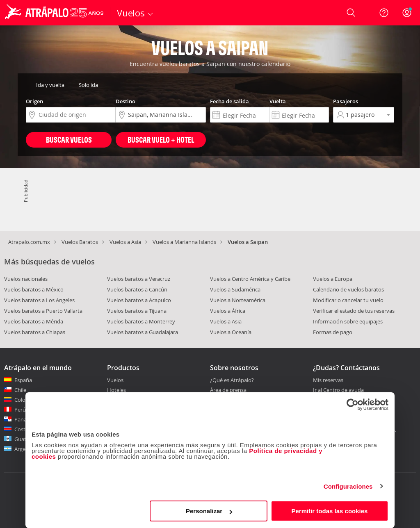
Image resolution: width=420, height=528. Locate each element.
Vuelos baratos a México (34, 289)
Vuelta (278, 101)
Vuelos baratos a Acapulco (139, 300)
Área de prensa (228, 390)
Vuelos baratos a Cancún (137, 289)
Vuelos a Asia (125, 242)
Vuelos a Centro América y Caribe (250, 279)
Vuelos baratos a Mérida (34, 321)
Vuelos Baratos (80, 242)
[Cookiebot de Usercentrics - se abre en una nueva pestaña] (353, 405)
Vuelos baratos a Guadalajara (143, 332)
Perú (20, 410)
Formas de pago (333, 332)
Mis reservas (328, 380)
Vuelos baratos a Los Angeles (39, 300)
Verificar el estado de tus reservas (354, 311)
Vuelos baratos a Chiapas (35, 332)
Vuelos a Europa (333, 279)
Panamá (24, 419)
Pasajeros (346, 101)
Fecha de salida (229, 101)
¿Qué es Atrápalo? (232, 380)
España (23, 380)
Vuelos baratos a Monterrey (141, 321)
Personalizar (209, 511)
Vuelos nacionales (26, 279)
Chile (20, 390)
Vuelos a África (228, 311)
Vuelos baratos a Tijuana (137, 311)
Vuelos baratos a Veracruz (139, 279)
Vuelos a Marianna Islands (184, 242)
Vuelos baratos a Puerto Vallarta (43, 311)
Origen (34, 101)
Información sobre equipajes (348, 321)
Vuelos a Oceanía (231, 332)
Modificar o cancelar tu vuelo (348, 300)
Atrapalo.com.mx (29, 242)
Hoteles (116, 390)
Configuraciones (348, 486)
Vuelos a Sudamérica (235, 289)
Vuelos (115, 380)
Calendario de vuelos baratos (348, 289)
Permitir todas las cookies (329, 511)
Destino (126, 101)
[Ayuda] (384, 13)
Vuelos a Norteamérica (238, 300)
